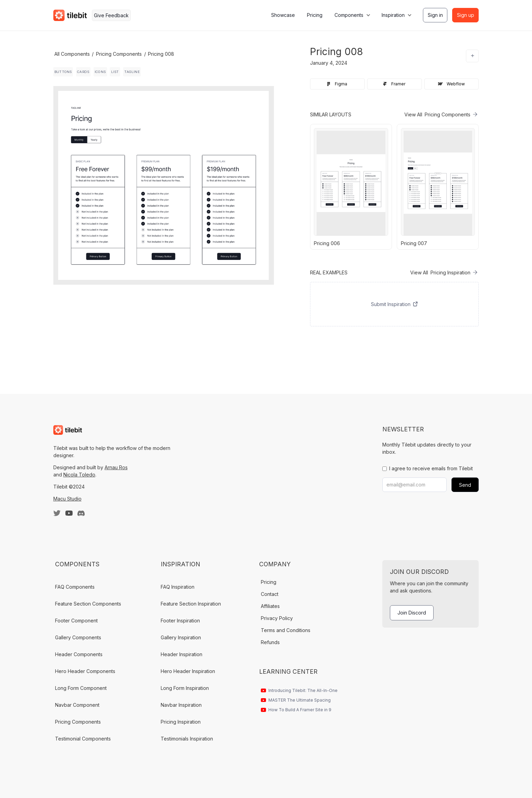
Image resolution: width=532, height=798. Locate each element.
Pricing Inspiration (181, 722)
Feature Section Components (88, 604)
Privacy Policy (277, 618)
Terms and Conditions (286, 630)
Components (349, 15)
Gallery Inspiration (181, 637)
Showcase (283, 15)
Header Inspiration (182, 654)
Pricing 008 (161, 54)
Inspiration (393, 15)
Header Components (79, 654)
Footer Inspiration (180, 621)
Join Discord (412, 613)
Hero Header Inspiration (188, 671)
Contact (270, 594)
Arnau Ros (116, 467)
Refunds (270, 642)
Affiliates (270, 606)
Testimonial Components (83, 739)
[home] (70, 15)
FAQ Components (75, 587)
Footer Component (76, 621)
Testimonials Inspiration (187, 739)
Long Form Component (81, 688)
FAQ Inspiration (178, 587)
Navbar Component (77, 705)
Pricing (315, 15)
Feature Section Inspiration (191, 604)
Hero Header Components (85, 671)
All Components (72, 54)
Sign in (435, 15)
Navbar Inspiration (181, 705)
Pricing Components (119, 54)
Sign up (466, 15)
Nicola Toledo (79, 475)
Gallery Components (78, 637)
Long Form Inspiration (185, 688)
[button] (352, 15)
